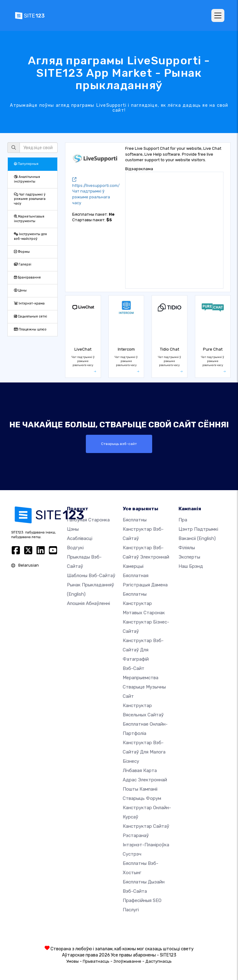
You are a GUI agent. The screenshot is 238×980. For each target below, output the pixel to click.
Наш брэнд (191, 566)
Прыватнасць (96, 961)
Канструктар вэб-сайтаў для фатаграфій (143, 650)
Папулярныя (26, 164)
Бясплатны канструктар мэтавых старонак (144, 603)
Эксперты (189, 557)
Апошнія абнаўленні (88, 603)
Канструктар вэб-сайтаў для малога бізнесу (144, 752)
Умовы (73, 961)
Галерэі (23, 264)
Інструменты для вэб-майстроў (30, 236)
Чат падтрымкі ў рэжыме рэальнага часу (30, 199)
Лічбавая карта (140, 771)
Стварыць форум (142, 798)
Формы (22, 252)
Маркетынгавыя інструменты (29, 219)
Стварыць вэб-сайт (119, 444)
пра (183, 520)
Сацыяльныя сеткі (31, 316)
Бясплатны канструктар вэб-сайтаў (143, 529)
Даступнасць (159, 961)
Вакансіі (197, 538)
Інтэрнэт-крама (29, 303)
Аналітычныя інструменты (27, 179)
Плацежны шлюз (30, 329)
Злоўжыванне (127, 961)
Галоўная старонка (88, 520)
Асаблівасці (80, 538)
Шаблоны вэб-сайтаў (91, 576)
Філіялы (187, 548)
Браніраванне (27, 277)
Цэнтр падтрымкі (198, 529)
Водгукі (75, 548)
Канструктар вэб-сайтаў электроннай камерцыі (146, 557)
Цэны (20, 290)
